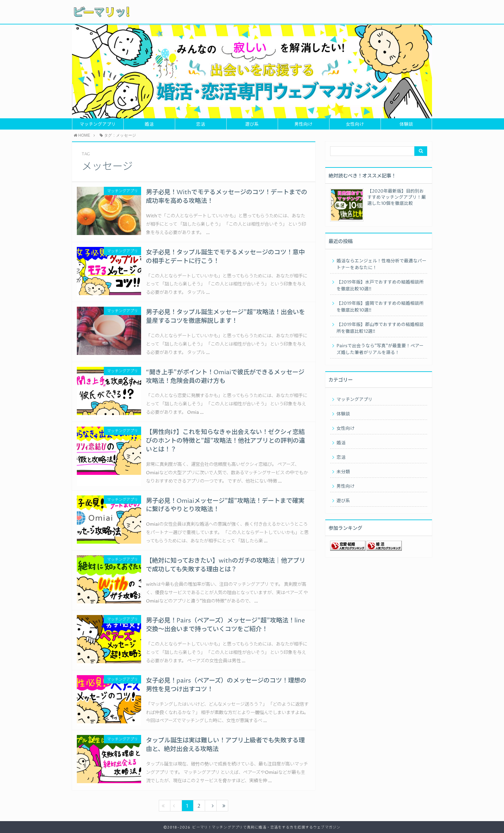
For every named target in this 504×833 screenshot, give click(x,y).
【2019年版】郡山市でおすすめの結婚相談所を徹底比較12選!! (380, 328)
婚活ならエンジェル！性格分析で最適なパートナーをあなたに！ (382, 264)
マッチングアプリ (98, 124)
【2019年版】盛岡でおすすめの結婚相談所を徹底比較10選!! (380, 307)
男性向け (303, 124)
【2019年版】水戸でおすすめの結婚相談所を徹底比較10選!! (380, 286)
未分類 (343, 472)
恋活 (201, 124)
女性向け (355, 124)
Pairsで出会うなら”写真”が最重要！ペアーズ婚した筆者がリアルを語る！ (380, 349)
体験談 (406, 124)
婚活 (149, 124)
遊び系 (252, 124)
